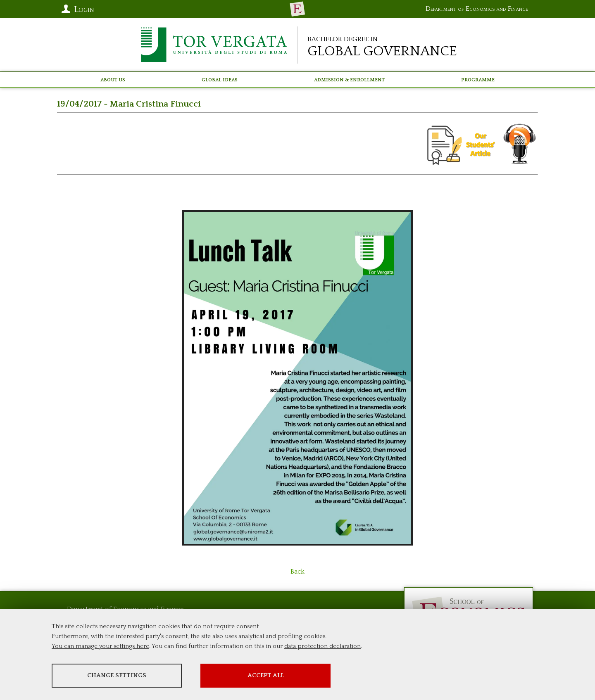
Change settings (117, 675)
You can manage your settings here (100, 646)
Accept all (266, 675)
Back (297, 572)
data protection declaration (322, 646)
